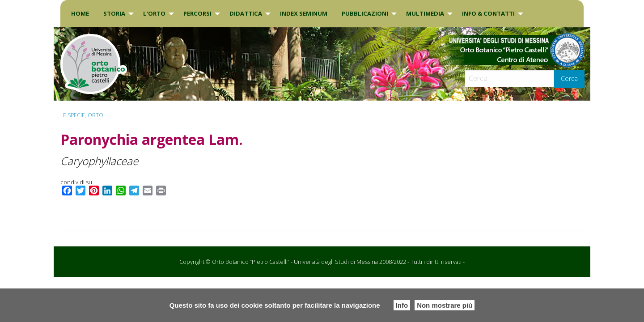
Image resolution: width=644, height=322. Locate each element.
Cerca (569, 78)
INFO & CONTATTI (488, 13)
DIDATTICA (246, 13)
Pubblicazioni (365, 13)
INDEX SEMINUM (304, 13)
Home (80, 13)
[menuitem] (80, 14)
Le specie (73, 115)
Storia (114, 13)
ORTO (95, 115)
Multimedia (425, 13)
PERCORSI (197, 13)
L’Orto (154, 13)
